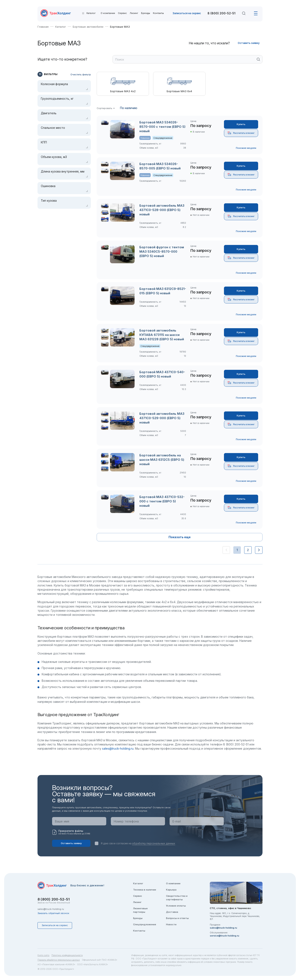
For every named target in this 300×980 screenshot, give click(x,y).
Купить (241, 124)
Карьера (171, 890)
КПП (44, 142)
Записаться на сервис (187, 13)
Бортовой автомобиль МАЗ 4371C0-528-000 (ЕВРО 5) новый (162, 210)
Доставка (172, 912)
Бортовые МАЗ (120, 27)
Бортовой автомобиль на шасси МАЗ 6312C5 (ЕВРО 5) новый (162, 460)
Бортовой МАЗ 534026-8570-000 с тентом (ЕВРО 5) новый (162, 127)
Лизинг (134, 13)
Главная (43, 27)
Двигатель (49, 113)
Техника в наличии (145, 890)
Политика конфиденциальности (67, 955)
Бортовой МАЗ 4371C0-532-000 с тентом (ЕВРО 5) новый (162, 501)
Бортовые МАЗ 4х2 (123, 91)
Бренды (146, 13)
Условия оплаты (176, 906)
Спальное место (53, 128)
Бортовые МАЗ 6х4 (179, 91)
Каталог (61, 27)
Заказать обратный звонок (53, 913)
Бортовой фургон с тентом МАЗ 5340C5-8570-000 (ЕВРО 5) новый (162, 252)
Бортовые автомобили (88, 27)
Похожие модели (246, 148)
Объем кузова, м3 (54, 157)
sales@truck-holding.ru (118, 748)
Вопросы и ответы (177, 918)
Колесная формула (54, 84)
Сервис (122, 13)
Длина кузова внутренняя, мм (63, 171)
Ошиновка (48, 186)
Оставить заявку (249, 43)
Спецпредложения (145, 924)
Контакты (158, 13)
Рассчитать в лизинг (241, 133)
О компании (108, 13)
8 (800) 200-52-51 (221, 13)
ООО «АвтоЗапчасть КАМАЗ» (92, 964)
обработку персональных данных (154, 843)
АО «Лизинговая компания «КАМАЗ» (56, 964)
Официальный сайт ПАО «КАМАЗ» (99, 960)
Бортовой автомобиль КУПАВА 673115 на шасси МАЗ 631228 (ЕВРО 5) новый (162, 335)
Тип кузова (49, 201)
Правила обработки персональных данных (59, 960)
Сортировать (104, 108)
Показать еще (180, 537)
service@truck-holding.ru (224, 936)
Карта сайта (43, 955)
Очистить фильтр (81, 75)
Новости (171, 924)
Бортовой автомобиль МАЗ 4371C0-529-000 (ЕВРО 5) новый (162, 418)
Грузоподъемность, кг (57, 99)
